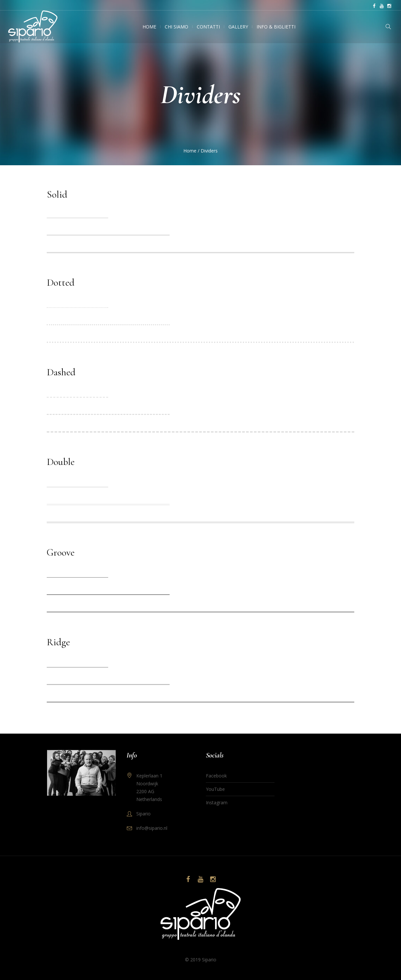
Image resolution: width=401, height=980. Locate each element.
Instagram (217, 802)
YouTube (215, 789)
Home (190, 151)
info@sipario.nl (152, 828)
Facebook (216, 776)
